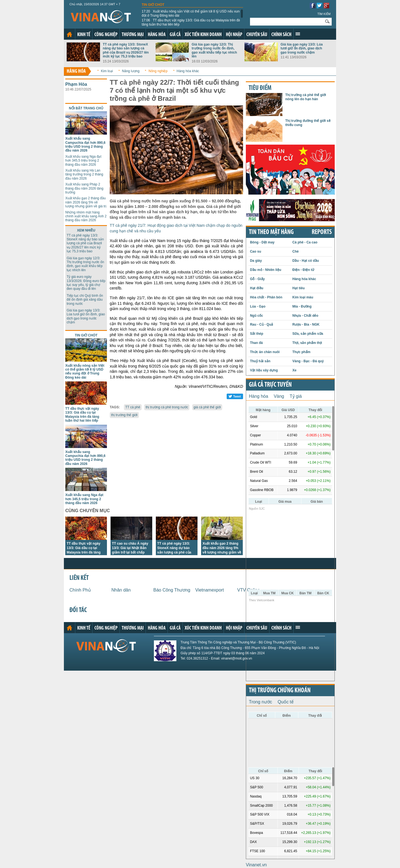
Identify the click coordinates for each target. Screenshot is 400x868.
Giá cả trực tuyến (270, 385)
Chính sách (281, 35)
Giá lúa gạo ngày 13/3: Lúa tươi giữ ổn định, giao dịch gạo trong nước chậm (302, 48)
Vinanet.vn (256, 865)
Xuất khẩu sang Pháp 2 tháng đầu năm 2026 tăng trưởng (84, 188)
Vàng (279, 396)
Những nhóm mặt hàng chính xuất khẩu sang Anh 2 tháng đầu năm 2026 (86, 216)
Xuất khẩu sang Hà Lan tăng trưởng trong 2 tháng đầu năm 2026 (84, 174)
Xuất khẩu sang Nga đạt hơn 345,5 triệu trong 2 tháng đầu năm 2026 (83, 161)
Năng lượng (131, 71)
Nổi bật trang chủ (86, 108)
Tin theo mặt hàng (271, 232)
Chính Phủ (80, 590)
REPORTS (322, 232)
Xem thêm (298, 34)
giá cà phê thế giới (207, 407)
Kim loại (107, 71)
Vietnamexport (210, 590)
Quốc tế (286, 702)
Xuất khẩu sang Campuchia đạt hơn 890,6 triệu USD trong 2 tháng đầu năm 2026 (85, 144)
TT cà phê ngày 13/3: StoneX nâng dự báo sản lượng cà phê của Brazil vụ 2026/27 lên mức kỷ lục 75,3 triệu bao (126, 50)
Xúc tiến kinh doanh (203, 35)
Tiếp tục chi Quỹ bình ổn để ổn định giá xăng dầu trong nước (85, 300)
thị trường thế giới (124, 415)
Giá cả (175, 35)
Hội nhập (234, 35)
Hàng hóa (157, 35)
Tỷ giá (296, 396)
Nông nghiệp (158, 71)
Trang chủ (69, 34)
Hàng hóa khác (188, 71)
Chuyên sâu (257, 35)
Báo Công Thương (172, 590)
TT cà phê (133, 407)
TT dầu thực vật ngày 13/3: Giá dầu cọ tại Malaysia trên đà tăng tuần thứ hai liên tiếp (191, 22)
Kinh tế (84, 35)
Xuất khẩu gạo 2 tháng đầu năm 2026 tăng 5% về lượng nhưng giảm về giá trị (86, 202)
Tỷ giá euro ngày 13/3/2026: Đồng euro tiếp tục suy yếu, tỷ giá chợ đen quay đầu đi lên (86, 283)
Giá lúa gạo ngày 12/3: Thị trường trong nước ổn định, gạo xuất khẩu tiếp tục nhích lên (214, 50)
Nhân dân (121, 590)
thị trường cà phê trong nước (167, 407)
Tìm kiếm (324, 14)
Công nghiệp (106, 35)
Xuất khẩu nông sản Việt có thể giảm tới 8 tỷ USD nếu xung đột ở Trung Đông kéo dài (192, 13)
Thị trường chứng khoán (280, 691)
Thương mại (133, 35)
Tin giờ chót (153, 5)
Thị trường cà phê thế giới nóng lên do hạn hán (306, 97)
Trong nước (261, 702)
